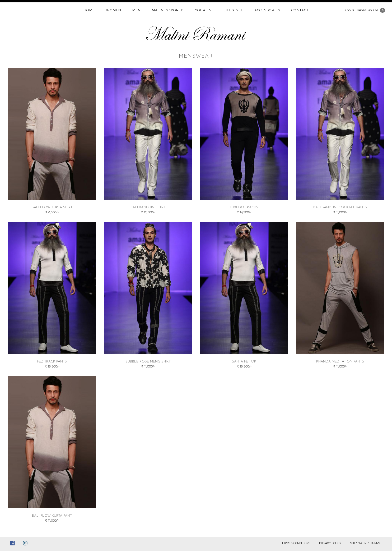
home (89, 10)
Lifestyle (234, 10)
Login (350, 10)
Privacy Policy (330, 543)
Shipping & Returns (365, 543)
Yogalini (204, 10)
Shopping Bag (368, 10)
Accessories (267, 10)
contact (300, 10)
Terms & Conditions (295, 543)
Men (137, 10)
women (114, 10)
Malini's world (168, 10)
